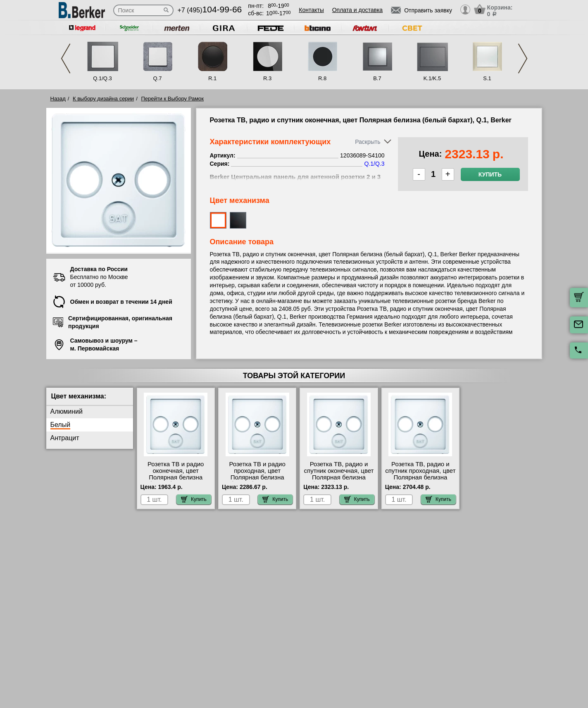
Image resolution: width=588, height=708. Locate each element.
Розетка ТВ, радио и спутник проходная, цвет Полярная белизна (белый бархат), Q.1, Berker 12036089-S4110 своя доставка (420, 481)
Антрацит (65, 438)
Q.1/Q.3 (102, 78)
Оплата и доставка (357, 10)
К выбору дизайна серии (103, 99)
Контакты (311, 10)
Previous (66, 58)
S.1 (487, 78)
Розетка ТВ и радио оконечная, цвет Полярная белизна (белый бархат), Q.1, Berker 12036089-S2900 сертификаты (175, 481)
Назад (58, 99)
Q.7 (158, 78)
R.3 (267, 78)
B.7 (377, 78)
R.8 (322, 78)
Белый (61, 425)
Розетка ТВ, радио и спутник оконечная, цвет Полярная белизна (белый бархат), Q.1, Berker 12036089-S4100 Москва (339, 481)
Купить (490, 174)
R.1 (212, 78)
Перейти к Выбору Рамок (172, 99)
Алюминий (67, 411)
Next (523, 58)
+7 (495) (210, 10)
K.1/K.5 (432, 78)
